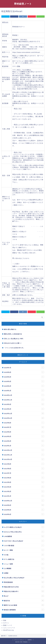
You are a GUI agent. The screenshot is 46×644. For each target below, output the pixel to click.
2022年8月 (24, 423)
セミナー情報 (24, 550)
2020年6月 (24, 505)
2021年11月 (24, 455)
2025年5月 (24, 372)
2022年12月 (24, 413)
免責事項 (30, 640)
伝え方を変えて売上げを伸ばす (24, 578)
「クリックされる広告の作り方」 (14, 348)
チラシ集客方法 (24, 559)
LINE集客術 (24, 536)
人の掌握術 (24, 568)
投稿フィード (8, 625)
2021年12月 (24, 450)
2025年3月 (24, 381)
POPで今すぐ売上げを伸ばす (24, 541)
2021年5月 (24, 482)
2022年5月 (24, 432)
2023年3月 (24, 404)
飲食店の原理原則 (24, 610)
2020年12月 (24, 501)
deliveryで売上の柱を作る (24, 532)
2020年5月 (24, 510)
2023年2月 (24, 409)
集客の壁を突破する (10, 329)
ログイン (6, 623)
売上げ (24, 596)
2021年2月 (24, 491)
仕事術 (24, 573)
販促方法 (24, 601)
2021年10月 (24, 459)
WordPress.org (8, 630)
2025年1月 (24, 390)
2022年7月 (24, 427)
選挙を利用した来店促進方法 (13, 334)
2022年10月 (24, 418)
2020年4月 (24, 514)
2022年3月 (24, 436)
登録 (5, 620)
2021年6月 (24, 478)
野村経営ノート (23, 4)
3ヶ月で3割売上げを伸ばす (24, 527)
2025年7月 (24, 368)
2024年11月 (24, 400)
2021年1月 (24, 496)
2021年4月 (24, 487)
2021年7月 (24, 473)
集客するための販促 (24, 605)
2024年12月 (24, 395)
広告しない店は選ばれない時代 (14, 339)
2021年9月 (24, 464)
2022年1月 (24, 446)
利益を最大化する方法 (24, 587)
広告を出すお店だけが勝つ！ (13, 343)
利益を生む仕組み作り (24, 591)
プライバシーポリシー (19, 640)
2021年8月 (24, 468)
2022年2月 (24, 441)
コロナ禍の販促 (24, 545)
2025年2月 (24, 386)
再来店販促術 (24, 582)
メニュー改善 (24, 564)
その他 (24, 555)
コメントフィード (9, 628)
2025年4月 (24, 377)
